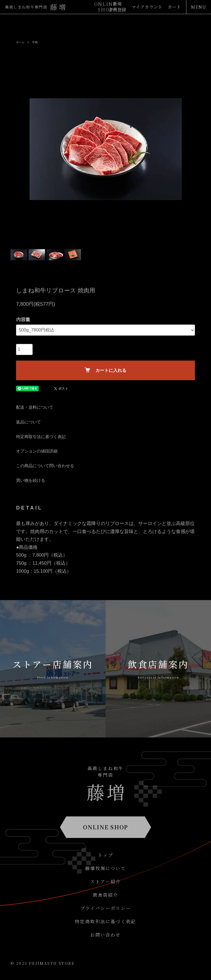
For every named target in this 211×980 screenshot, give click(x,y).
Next (194, 149)
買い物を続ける (31, 480)
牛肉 (35, 42)
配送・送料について (35, 407)
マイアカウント (147, 7)
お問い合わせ (105, 935)
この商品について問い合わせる (45, 466)
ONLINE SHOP (105, 827)
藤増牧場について (105, 868)
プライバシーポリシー (106, 908)
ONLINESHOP (106, 7)
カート (174, 7)
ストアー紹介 (105, 882)
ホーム (20, 42)
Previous (17, 149)
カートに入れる (105, 370)
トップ (105, 855)
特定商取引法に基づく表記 (41, 437)
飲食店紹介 (106, 895)
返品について (28, 422)
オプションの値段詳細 (37, 451)
